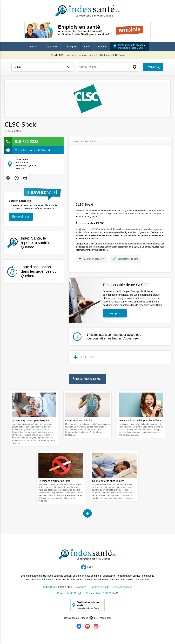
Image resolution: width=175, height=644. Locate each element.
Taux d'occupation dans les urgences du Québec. (39, 271)
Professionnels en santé (132, 46)
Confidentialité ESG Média (101, 593)
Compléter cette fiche (128, 259)
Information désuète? (93, 259)
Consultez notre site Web (32, 150)
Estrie (107, 55)
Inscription (115, 313)
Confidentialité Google (70, 593)
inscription (151, 298)
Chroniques (70, 46)
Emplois (102, 46)
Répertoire (51, 46)
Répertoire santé (85, 55)
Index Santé (50, 587)
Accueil (33, 46)
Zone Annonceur (122, 587)
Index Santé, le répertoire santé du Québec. (37, 243)
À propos (81, 587)
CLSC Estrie (87, 357)
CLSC (99, 55)
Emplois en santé (100, 587)
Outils (87, 46)
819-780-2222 (27, 142)
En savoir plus (21, 217)
